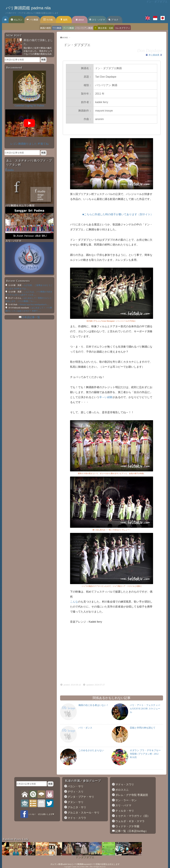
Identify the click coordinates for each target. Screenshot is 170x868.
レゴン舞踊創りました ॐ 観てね (29, 144)
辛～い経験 (106, 397)
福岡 (64, 20)
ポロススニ (122, 790)
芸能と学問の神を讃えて (143, 728)
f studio (74, 867)
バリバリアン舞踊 (84, 28)
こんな (74, 602)
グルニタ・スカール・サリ (83, 813)
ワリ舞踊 (57, 28)
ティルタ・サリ (124, 811)
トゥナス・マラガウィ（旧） (132, 816)
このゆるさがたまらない (91, 750)
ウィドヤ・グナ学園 (127, 826)
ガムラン (17, 20)
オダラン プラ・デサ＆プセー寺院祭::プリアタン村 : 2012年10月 (145, 754)
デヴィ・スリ (75, 792)
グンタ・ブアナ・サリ (81, 797)
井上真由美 (154, 55)
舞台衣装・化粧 (106, 28)
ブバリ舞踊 (68, 28)
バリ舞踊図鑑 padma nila (28, 8)
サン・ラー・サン (126, 800)
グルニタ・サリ (77, 807)
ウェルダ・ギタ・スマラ (130, 821)
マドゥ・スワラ (77, 818)
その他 (48, 20)
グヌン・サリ (75, 802)
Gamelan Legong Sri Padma (29, 105)
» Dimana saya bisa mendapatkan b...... (34, 305)
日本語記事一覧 (31, 317)
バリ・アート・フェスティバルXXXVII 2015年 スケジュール (145, 709)
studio (9, 170)
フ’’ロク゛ (114, 20)
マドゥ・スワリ (124, 784)
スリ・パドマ (97, 20)
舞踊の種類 (46, 28)
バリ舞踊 (32, 20)
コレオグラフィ (122, 28)
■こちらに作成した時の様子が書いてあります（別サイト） (118, 214)
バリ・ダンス (85, 728)
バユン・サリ (75, 786)
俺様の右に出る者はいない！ (93, 705)
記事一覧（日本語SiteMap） (131, 831)
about (80, 20)
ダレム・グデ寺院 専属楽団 (131, 795)
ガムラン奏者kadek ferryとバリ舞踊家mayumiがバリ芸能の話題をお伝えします (85, 864)
